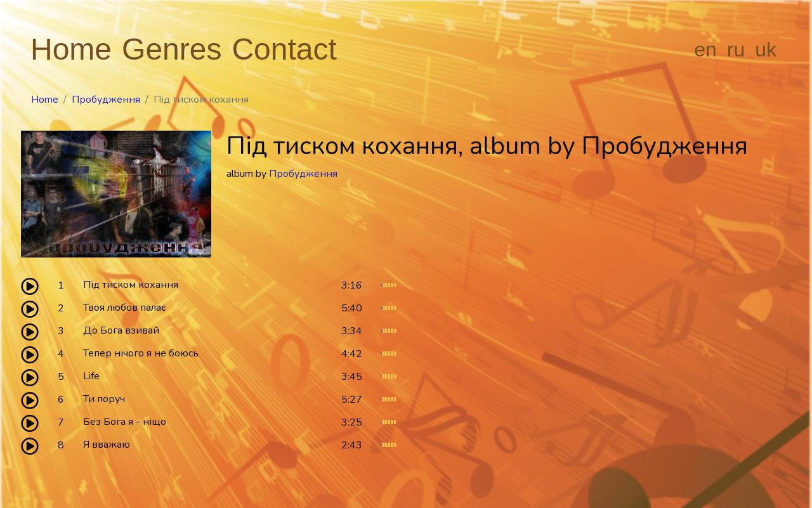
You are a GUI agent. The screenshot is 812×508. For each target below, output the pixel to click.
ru (736, 49)
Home (71, 49)
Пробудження (106, 100)
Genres (172, 49)
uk (766, 49)
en (705, 49)
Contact (284, 49)
